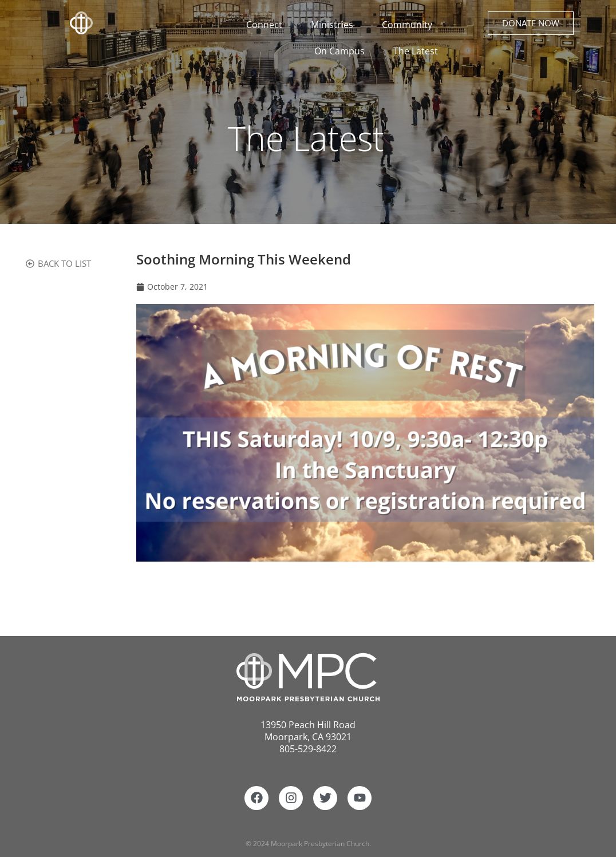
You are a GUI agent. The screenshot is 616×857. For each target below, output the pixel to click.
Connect (268, 25)
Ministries (335, 25)
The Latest (416, 51)
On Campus (342, 51)
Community (410, 25)
